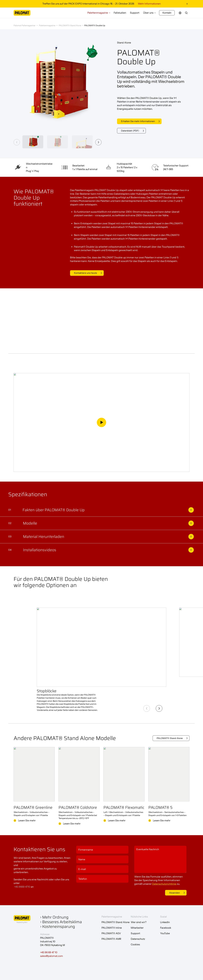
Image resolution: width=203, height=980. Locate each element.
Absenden (172, 892)
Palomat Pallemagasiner (25, 25)
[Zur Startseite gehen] (22, 15)
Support (135, 15)
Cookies (135, 944)
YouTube (165, 933)
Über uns (148, 15)
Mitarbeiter (137, 927)
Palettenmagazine (98, 15)
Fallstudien (120, 15)
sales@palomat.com (52, 956)
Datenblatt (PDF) (131, 131)
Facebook (166, 927)
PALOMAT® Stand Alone (70, 25)
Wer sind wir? (139, 922)
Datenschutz (138, 939)
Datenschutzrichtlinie (164, 883)
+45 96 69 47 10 (49, 952)
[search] (186, 15)
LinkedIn (165, 922)
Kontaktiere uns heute (86, 273)
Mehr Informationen (149, 4)
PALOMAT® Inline (112, 927)
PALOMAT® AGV (111, 933)
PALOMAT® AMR (111, 939)
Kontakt (167, 15)
